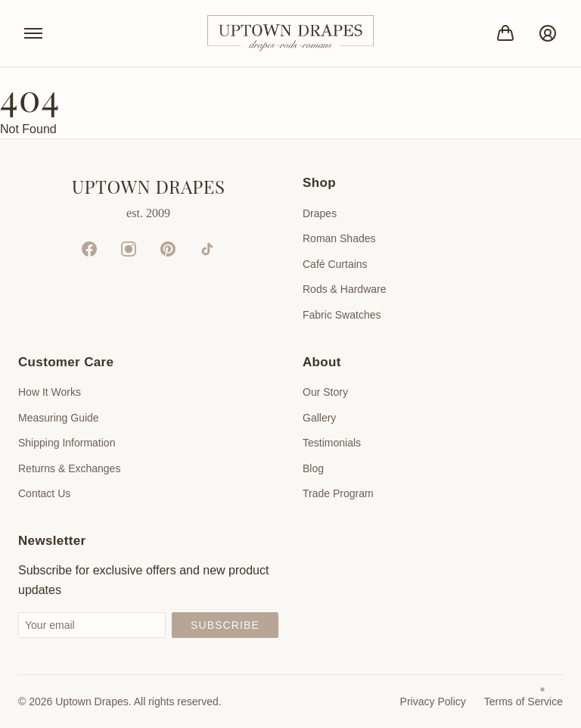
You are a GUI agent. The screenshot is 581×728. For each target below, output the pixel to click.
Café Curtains (335, 264)
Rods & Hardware (345, 289)
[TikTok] (207, 249)
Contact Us (44, 493)
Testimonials (332, 443)
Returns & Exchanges (69, 468)
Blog (313, 468)
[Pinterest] (168, 249)
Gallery (319, 418)
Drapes (320, 213)
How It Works (50, 392)
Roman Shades (339, 238)
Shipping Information (67, 443)
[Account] (548, 33)
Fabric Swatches (342, 315)
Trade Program (338, 493)
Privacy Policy (433, 702)
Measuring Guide (59, 418)
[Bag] (505, 33)
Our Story (325, 392)
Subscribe (225, 625)
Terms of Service (524, 702)
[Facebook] (89, 249)
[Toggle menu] (33, 33)
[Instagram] (129, 249)
